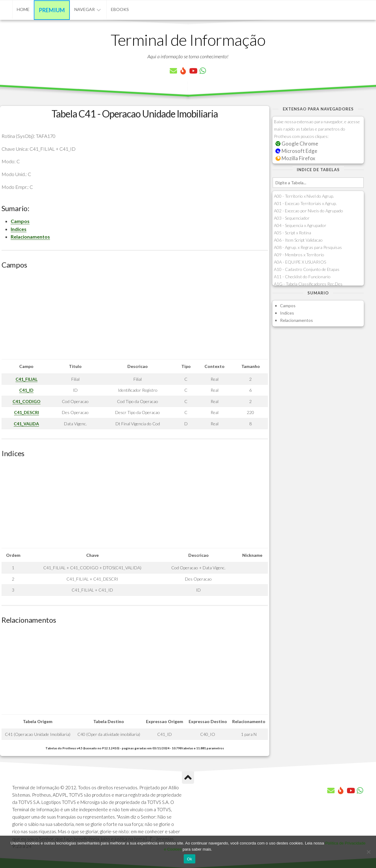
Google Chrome (297, 144)
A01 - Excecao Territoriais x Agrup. (305, 203)
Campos (20, 221)
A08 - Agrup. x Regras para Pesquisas (308, 247)
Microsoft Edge (296, 151)
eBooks (120, 9)
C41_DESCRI (27, 412)
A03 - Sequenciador (292, 218)
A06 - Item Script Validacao (298, 240)
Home (23, 9)
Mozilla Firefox (295, 158)
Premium (52, 10)
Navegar (85, 9)
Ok (189, 859)
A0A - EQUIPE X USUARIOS (300, 262)
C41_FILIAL (27, 379)
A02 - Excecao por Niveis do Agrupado (309, 211)
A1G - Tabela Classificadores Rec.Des (308, 284)
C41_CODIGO (27, 401)
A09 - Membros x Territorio (299, 255)
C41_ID (26, 390)
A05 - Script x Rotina (293, 233)
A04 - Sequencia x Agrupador (300, 225)
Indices (19, 229)
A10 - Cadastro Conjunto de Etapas (307, 269)
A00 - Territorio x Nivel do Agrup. (304, 196)
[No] (368, 852)
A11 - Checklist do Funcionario (302, 277)
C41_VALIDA (26, 424)
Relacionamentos (30, 237)
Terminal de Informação (188, 40)
